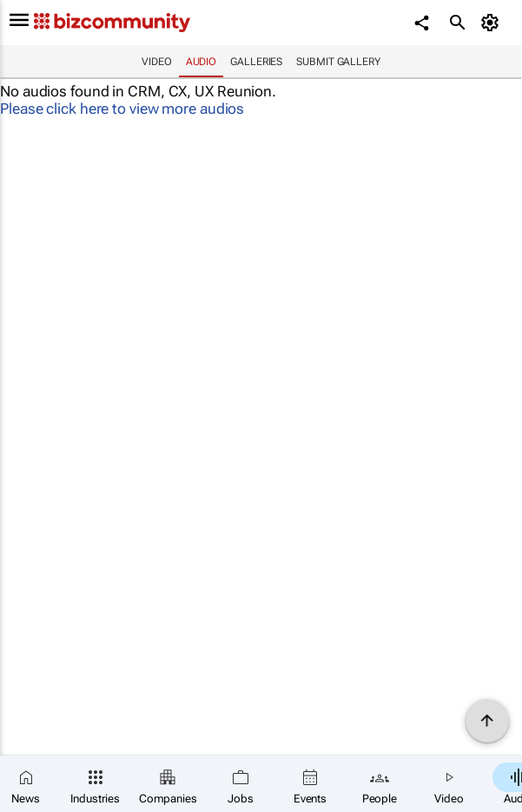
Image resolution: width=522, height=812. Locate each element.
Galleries (256, 62)
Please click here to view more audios (122, 109)
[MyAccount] (492, 23)
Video (157, 62)
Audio (202, 62)
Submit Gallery (338, 62)
